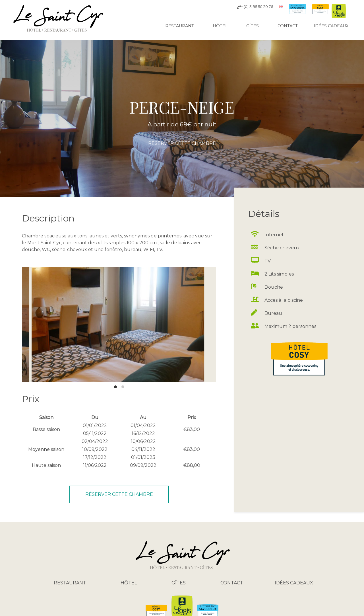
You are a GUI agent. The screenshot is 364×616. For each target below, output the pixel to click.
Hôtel (220, 26)
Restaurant (180, 26)
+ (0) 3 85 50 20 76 (255, 7)
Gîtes (253, 26)
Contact (288, 26)
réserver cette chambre (182, 143)
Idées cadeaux (331, 26)
